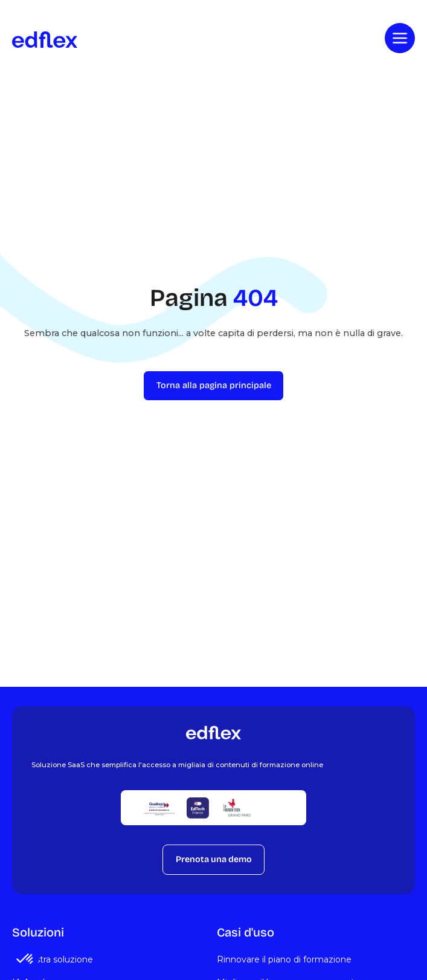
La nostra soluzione (53, 959)
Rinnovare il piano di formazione (284, 959)
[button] (25, 959)
